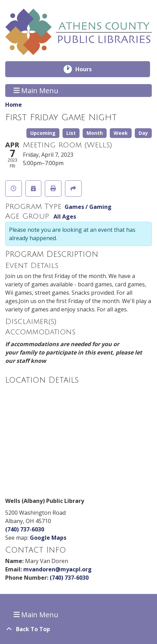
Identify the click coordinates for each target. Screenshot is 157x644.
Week (121, 133)
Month (95, 133)
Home (14, 105)
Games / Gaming (88, 207)
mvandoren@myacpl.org (57, 569)
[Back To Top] (78, 629)
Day (143, 133)
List (71, 133)
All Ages (65, 217)
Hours (88, 69)
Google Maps (48, 538)
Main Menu (36, 91)
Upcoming (43, 133)
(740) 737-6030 (25, 529)
